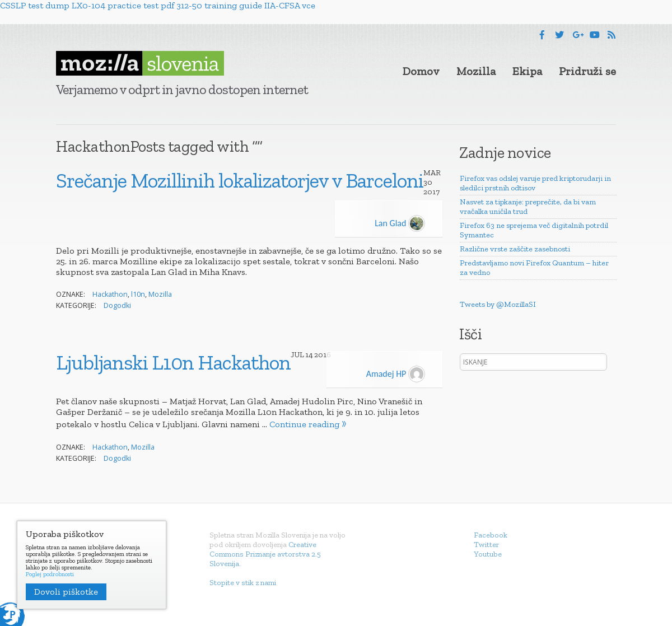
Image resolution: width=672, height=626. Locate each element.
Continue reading (304, 424)
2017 (431, 192)
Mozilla (476, 71)
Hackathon (110, 294)
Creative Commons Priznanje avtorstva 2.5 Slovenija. (265, 554)
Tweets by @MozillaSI (498, 304)
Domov (421, 71)
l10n (138, 294)
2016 (323, 355)
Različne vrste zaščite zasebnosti (515, 249)
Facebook (491, 535)
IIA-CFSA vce (290, 5)
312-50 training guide (219, 5)
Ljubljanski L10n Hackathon (173, 362)
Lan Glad (400, 223)
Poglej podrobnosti (50, 574)
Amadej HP (396, 374)
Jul (297, 355)
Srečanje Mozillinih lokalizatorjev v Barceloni (240, 180)
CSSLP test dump (35, 5)
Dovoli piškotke (66, 592)
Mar (432, 173)
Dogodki (117, 305)
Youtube (488, 554)
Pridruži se (587, 71)
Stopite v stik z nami (243, 583)
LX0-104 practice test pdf (123, 5)
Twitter (486, 545)
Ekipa (527, 71)
